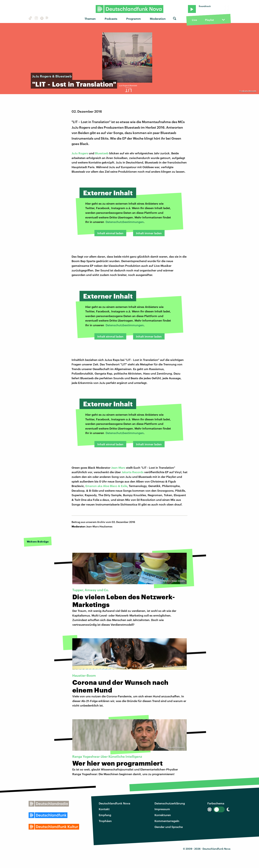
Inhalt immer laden (149, 233)
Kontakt (104, 809)
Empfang (105, 815)
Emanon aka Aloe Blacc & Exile (106, 486)
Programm (134, 19)
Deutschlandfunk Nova (114, 803)
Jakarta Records (133, 472)
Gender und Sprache (169, 827)
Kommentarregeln (167, 821)
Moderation (158, 19)
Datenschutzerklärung (170, 803)
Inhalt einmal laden (110, 233)
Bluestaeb (102, 153)
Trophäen (105, 821)
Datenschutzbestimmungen (125, 222)
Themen (90, 19)
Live (194, 20)
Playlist (209, 20)
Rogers (83, 153)
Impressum (162, 809)
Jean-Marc (118, 468)
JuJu (75, 153)
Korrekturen (163, 815)
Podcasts (111, 19)
